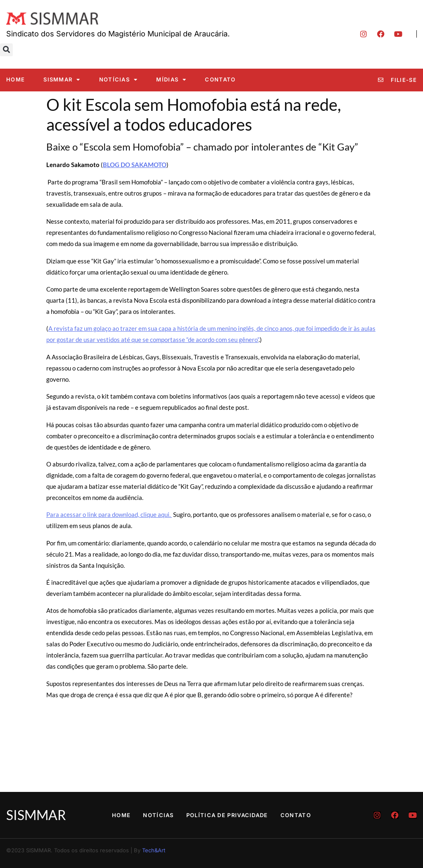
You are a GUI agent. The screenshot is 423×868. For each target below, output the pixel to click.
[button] (6, 50)
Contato (220, 79)
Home (15, 79)
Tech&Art (154, 850)
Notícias (119, 80)
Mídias (171, 80)
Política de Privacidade (227, 815)
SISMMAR (62, 80)
